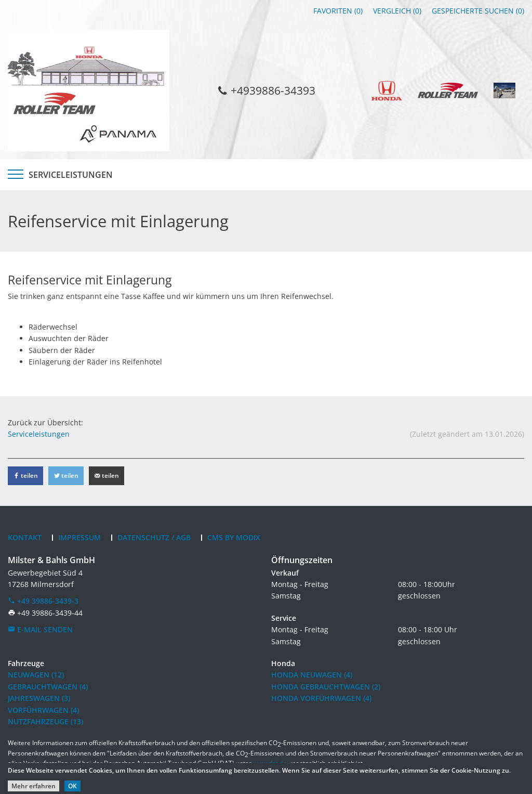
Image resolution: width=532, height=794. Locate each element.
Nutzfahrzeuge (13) (45, 721)
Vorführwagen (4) (43, 710)
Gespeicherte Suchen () (478, 11)
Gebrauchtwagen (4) (48, 687)
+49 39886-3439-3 (43, 601)
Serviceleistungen (71, 175)
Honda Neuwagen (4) (312, 675)
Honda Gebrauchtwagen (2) (326, 687)
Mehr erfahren (34, 786)
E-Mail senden (40, 629)
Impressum (79, 537)
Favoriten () (338, 11)
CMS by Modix (234, 537)
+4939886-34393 (266, 90)
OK (72, 786)
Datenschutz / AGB (154, 537)
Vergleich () (397, 11)
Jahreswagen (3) (39, 698)
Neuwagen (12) (36, 675)
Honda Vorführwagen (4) (321, 698)
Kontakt (25, 537)
